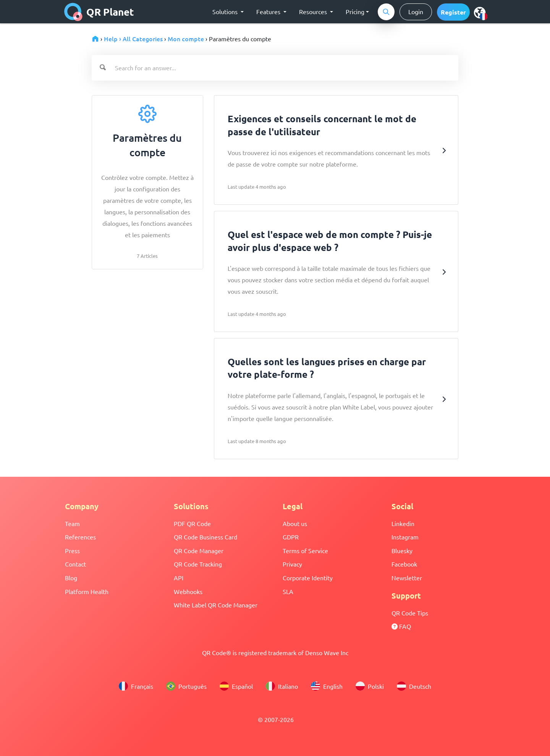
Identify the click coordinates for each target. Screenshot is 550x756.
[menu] (480, 12)
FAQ (401, 626)
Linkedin (403, 523)
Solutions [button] (226, 11)
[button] (453, 12)
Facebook (404, 564)
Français (136, 686)
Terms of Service (305, 550)
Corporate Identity (308, 578)
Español (236, 686)
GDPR (291, 537)
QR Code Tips (410, 613)
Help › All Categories (133, 39)
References (80, 537)
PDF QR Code (192, 523)
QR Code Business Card (205, 537)
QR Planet (99, 12)
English (327, 686)
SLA (288, 591)
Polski (370, 686)
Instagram (405, 537)
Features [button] (269, 11)
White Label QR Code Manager (216, 605)
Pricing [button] (355, 11)
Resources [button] (314, 11)
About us (295, 523)
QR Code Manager (199, 550)
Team (72, 523)
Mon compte (186, 39)
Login (416, 11)
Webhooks (188, 591)
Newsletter (407, 578)
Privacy (292, 564)
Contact (75, 564)
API (179, 578)
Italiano (282, 686)
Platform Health (87, 591)
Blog (71, 578)
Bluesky (402, 550)
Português (186, 686)
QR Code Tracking (198, 564)
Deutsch (414, 686)
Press (72, 550)
